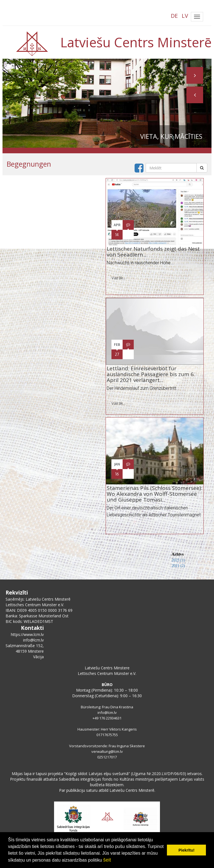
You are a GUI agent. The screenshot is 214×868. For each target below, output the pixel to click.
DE (174, 16)
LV (185, 16)
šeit (107, 860)
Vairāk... (118, 278)
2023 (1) (178, 560)
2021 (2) (178, 566)
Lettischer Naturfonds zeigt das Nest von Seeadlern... (153, 252)
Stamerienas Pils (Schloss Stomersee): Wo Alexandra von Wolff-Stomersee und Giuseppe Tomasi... (154, 494)
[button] (195, 95)
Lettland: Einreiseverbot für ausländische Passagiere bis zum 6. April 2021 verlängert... (151, 374)
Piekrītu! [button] (186, 850)
